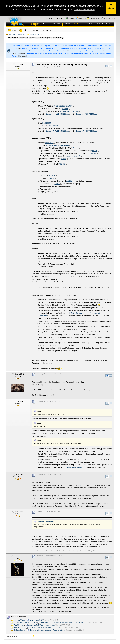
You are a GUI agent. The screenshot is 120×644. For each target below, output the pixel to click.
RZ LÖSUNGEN (55, 24)
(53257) (57, 184)
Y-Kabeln (81, 485)
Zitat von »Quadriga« (45, 521)
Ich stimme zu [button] (111, 8)
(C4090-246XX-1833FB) (69, 111)
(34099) (76, 148)
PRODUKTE (40, 24)
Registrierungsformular (72, 51)
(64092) (64, 158)
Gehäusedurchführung (75, 467)
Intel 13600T (47, 123)
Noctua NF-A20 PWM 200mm (57, 145)
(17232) (93, 153)
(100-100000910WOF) (63, 106)
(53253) (52, 175)
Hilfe (20, 48)
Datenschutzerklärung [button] (84, 10)
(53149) (62, 164)
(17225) (94, 150)
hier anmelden (24, 56)
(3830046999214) (73, 156)
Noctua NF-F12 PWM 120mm (57, 114)
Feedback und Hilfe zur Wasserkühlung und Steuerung (36, 37)
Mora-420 (49, 142)
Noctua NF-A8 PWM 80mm (86, 114)
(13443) (65, 108)
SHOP (67, 24)
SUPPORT (89, 24)
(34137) (52, 178)
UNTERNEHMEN (104, 24)
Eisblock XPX (53, 125)
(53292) (69, 181)
